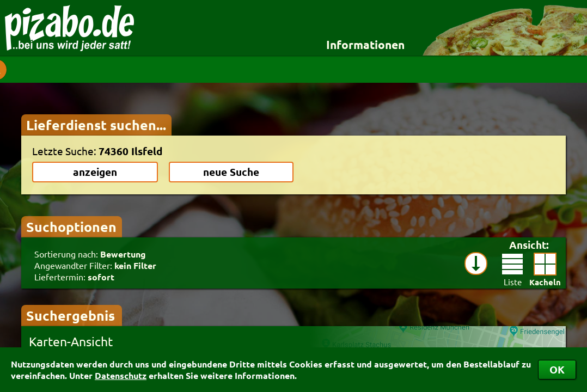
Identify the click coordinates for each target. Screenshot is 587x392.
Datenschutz (121, 375)
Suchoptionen (71, 226)
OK (557, 369)
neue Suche (231, 172)
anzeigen (95, 172)
